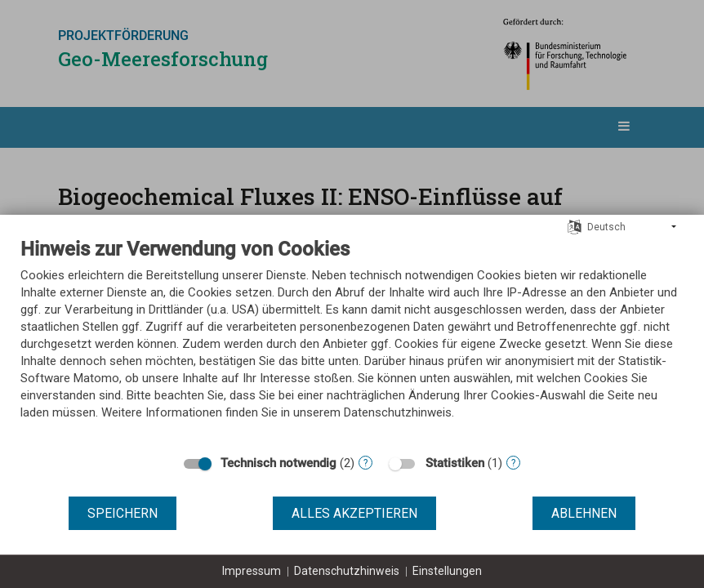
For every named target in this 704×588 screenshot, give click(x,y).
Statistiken (455, 463)
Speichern (123, 513)
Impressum (252, 571)
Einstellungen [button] (447, 571)
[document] (352, 341)
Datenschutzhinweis (347, 571)
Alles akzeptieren (354, 513)
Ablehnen (584, 513)
